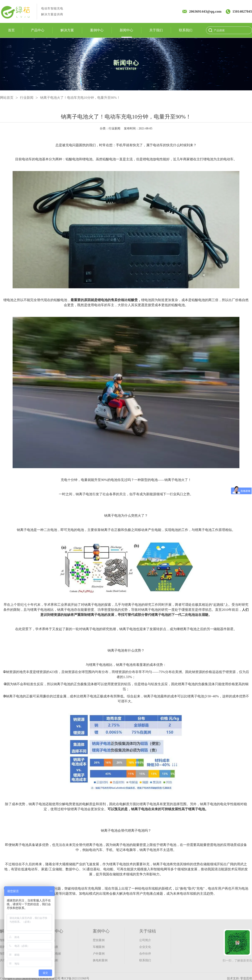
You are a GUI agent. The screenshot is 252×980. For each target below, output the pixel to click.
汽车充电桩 (54, 954)
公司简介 (145, 940)
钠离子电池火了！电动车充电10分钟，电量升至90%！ (80, 98)
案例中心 (97, 30)
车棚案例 (99, 947)
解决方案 (67, 30)
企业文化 (145, 947)
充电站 (51, 940)
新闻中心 (126, 30)
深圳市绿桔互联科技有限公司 (41, 978)
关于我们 (156, 30)
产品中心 (38, 30)
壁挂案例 (99, 940)
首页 (11, 30)
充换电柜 (52, 960)
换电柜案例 (100, 960)
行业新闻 (27, 98)
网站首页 (7, 98)
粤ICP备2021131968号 (75, 978)
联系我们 (186, 30)
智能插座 (52, 947)
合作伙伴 (145, 954)
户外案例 (99, 954)
